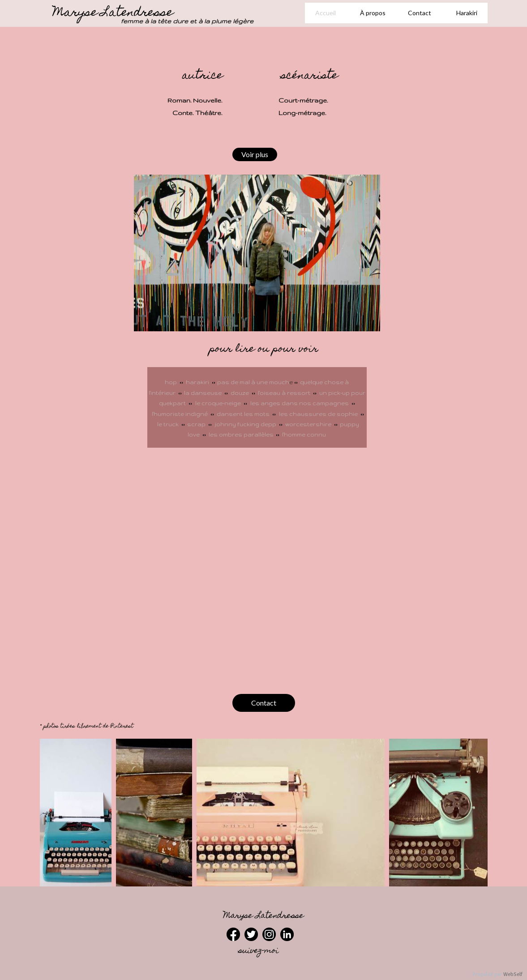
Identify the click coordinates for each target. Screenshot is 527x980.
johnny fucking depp (245, 424)
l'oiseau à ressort (285, 393)
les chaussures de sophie (318, 414)
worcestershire (308, 424)
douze (240, 393)
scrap (197, 424)
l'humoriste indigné (180, 414)
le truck (169, 424)
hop (171, 382)
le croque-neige (218, 403)
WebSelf (513, 974)
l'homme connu (304, 434)
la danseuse (203, 393)
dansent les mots (243, 414)
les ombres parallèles (241, 434)
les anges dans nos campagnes (300, 403)
